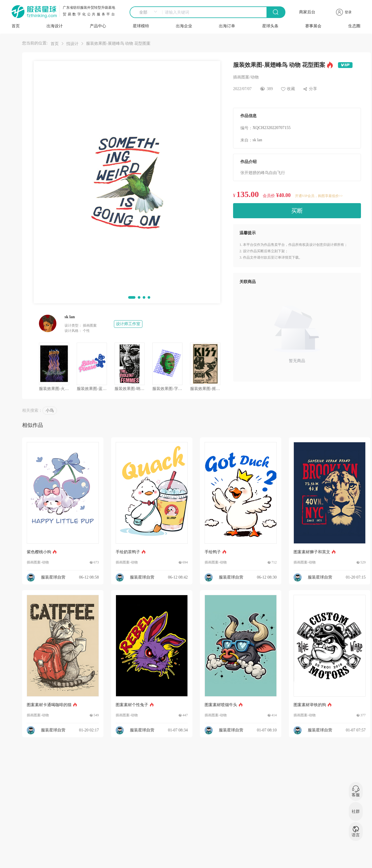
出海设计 (55, 26)
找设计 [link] (72, 44)
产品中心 (98, 26)
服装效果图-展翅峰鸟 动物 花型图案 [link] (118, 43)
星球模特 (141, 26)
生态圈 (354, 26)
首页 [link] (55, 44)
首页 (16, 26)
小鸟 (50, 410)
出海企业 (184, 26)
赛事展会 (313, 26)
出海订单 (227, 26)
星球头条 (270, 26)
